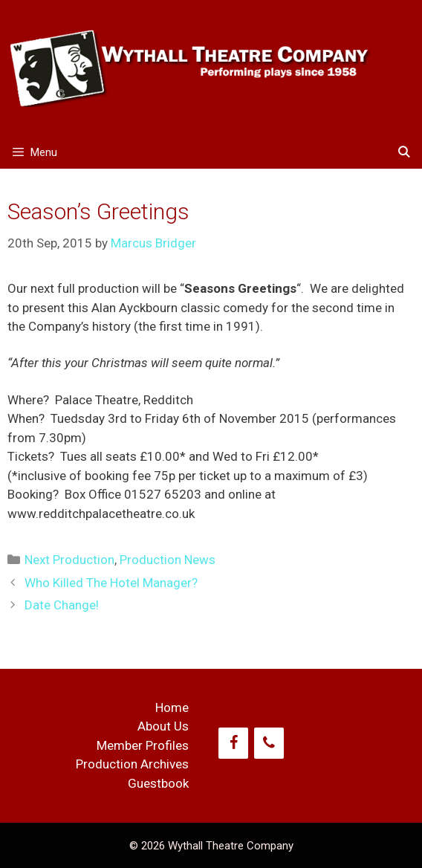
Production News (168, 560)
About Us (163, 726)
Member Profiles (143, 745)
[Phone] (269, 743)
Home (172, 707)
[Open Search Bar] (404, 153)
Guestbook (158, 783)
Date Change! (62, 605)
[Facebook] (233, 743)
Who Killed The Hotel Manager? (111, 583)
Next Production (69, 560)
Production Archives (132, 764)
